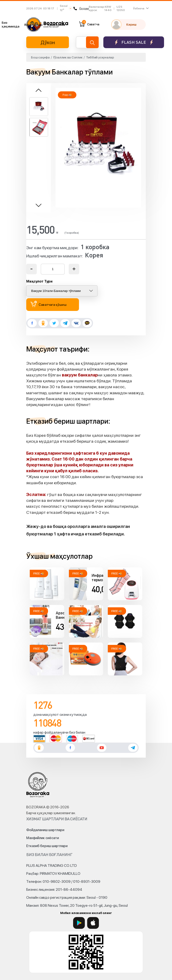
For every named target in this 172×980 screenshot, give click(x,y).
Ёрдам (81, 8)
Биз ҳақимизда (11, 24)
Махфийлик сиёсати (43, 838)
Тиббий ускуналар (100, 57)
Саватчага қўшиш (49, 304)
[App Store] (93, 923)
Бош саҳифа (40, 57)
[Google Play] (79, 923)
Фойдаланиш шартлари (45, 830)
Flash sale (134, 42)
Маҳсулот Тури (39, 281)
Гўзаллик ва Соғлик (68, 57)
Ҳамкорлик (56, 25)
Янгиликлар (33, 25)
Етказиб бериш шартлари (47, 846)
